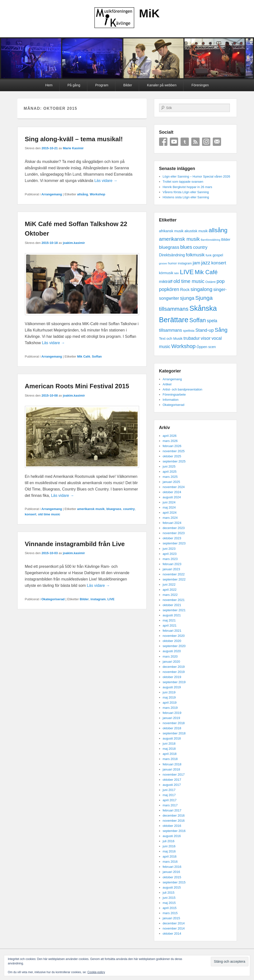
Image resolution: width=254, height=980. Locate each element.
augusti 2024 (172, 497)
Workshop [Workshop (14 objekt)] (183, 346)
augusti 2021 (172, 615)
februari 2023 (172, 564)
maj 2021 (169, 620)
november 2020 (174, 636)
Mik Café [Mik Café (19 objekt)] (206, 272)
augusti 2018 (172, 738)
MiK (149, 13)
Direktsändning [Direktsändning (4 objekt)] (172, 255)
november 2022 (174, 574)
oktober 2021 (172, 605)
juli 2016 (169, 841)
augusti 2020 (172, 651)
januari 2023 (172, 569)
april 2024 (170, 513)
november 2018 (174, 723)
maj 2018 (169, 749)
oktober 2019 (172, 677)
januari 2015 (172, 918)
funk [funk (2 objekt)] (209, 255)
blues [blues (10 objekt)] (186, 247)
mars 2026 (170, 441)
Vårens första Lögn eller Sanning (186, 192)
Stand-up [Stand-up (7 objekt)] (205, 330)
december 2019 (174, 667)
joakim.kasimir (74, 243)
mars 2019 (170, 708)
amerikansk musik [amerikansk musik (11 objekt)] (179, 239)
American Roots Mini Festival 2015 (77, 386)
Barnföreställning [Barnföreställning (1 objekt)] (211, 240)
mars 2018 (170, 759)
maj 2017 (169, 795)
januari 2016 (172, 872)
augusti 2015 (172, 887)
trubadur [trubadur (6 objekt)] (192, 338)
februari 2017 (172, 810)
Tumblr (185, 142)
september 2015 (174, 882)
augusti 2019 (172, 687)
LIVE (111, 599)
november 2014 (174, 928)
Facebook (163, 142)
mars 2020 (170, 656)
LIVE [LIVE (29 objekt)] (187, 272)
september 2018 (174, 733)
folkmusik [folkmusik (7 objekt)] (195, 255)
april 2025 (170, 472)
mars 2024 (170, 518)
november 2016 (174, 821)
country (129, 509)
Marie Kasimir (73, 148)
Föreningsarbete (174, 395)
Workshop (97, 194)
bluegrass (114, 509)
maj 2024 (169, 507)
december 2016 (174, 815)
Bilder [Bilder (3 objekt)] (226, 240)
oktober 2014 (172, 934)
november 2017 (174, 775)
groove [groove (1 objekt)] (163, 263)
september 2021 (174, 610)
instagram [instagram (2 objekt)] (185, 263)
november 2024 (174, 487)
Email (217, 142)
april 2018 (170, 754)
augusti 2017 (172, 785)
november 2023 (174, 533)
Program (102, 85)
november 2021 (174, 600)
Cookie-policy (96, 972)
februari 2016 (172, 867)
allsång (83, 194)
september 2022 (174, 579)
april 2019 (170, 703)
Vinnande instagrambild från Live (75, 544)
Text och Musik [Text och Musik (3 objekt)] (171, 339)
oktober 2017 (172, 780)
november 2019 (174, 672)
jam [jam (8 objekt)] (197, 263)
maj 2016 (169, 851)
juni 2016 (169, 846)
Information (171, 400)
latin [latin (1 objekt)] (177, 273)
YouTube (174, 142)
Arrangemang (52, 194)
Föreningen (200, 85)
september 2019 (174, 682)
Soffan (97, 356)
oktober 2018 (172, 728)
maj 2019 (169, 697)
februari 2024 (172, 523)
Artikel (167, 384)
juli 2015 (169, 893)
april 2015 (170, 908)
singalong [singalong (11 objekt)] (202, 289)
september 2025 (174, 461)
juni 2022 (169, 585)
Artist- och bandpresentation (183, 389)
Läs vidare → (106, 181)
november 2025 (174, 451)
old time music (49, 514)
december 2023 (174, 528)
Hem (49, 85)
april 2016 (170, 856)
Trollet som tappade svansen (183, 182)
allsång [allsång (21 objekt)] (218, 230)
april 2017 (170, 800)
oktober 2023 (172, 538)
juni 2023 (169, 549)
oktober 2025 (172, 456)
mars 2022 (170, 595)
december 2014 (174, 923)
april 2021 (170, 625)
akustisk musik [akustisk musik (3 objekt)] (196, 231)
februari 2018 (172, 764)
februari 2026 (172, 446)
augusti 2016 (172, 836)
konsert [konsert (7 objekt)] (219, 263)
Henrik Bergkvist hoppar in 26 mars (188, 187)
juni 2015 (169, 898)
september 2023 (174, 543)
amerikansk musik (91, 509)
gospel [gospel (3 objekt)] (218, 255)
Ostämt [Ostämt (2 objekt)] (211, 282)
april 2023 (170, 554)
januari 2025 (172, 482)
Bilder (128, 85)
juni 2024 (169, 502)
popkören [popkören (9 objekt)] (169, 289)
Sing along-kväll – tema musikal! (74, 139)
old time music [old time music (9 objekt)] (189, 281)
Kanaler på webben (162, 85)
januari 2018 (172, 769)
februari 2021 (172, 631)
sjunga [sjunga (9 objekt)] (187, 298)
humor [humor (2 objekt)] (172, 263)
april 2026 (170, 436)
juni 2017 (169, 790)
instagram (98, 599)
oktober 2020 (172, 641)
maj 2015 (169, 903)
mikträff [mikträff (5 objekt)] (166, 282)
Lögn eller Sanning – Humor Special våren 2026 (197, 176)
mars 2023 (170, 559)
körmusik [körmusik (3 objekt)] (166, 273)
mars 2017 (170, 805)
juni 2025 (169, 466)
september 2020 (174, 646)
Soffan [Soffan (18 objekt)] (198, 320)
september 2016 (174, 831)
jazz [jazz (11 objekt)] (206, 263)
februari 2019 (172, 713)
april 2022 (170, 590)
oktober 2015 (172, 877)
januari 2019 (172, 718)
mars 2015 (170, 913)
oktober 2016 (172, 826)
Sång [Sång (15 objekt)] (221, 330)
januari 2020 (172, 662)
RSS (195, 142)
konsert (31, 514)
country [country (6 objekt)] (200, 247)
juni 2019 (169, 692)
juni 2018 (169, 744)
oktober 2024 (172, 492)
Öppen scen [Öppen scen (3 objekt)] (206, 347)
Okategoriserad (53, 599)
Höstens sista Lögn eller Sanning (186, 197)
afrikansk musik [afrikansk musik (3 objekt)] (171, 231)
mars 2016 (170, 862)
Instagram (206, 142)
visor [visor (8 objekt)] (206, 338)
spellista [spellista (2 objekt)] (189, 331)
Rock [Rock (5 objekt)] (185, 290)
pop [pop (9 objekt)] (220, 281)
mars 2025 (170, 477)
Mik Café (84, 356)
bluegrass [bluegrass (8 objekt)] (169, 247)
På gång (74, 85)
